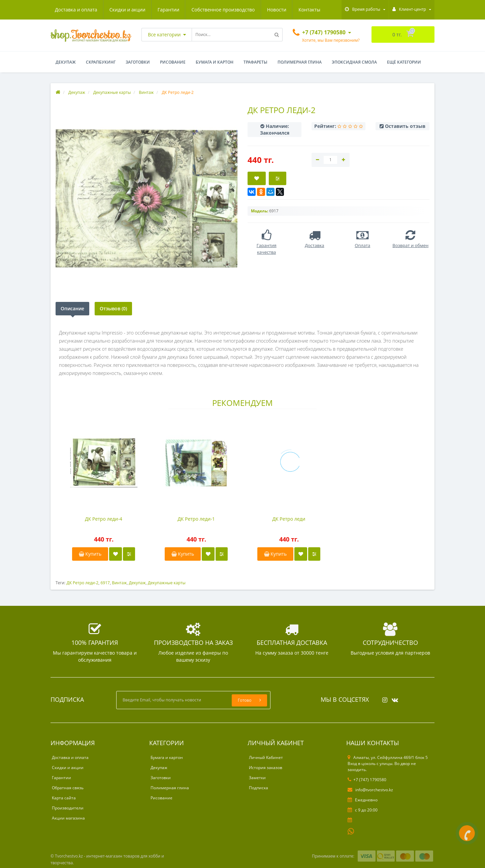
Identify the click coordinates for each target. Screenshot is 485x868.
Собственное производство (223, 10)
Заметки (257, 778)
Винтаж (119, 583)
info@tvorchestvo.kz (370, 790)
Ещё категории (404, 62)
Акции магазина (68, 818)
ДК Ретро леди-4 (104, 519)
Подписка (258, 788)
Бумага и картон (215, 62)
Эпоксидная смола (354, 62)
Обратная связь (68, 788)
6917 (105, 583)
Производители (68, 808)
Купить (90, 554)
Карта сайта (64, 798)
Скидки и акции (127, 10)
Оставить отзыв (405, 126)
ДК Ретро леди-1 (196, 519)
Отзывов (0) (113, 308)
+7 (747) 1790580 (367, 780)
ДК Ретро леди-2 (82, 583)
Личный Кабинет (266, 757)
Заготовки (138, 62)
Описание (72, 308)
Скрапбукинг (101, 62)
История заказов (266, 768)
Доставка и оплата (76, 10)
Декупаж (66, 62)
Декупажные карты (167, 583)
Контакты (309, 10)
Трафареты (255, 62)
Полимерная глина (300, 62)
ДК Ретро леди (289, 519)
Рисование (173, 62)
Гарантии (169, 10)
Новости (277, 10)
